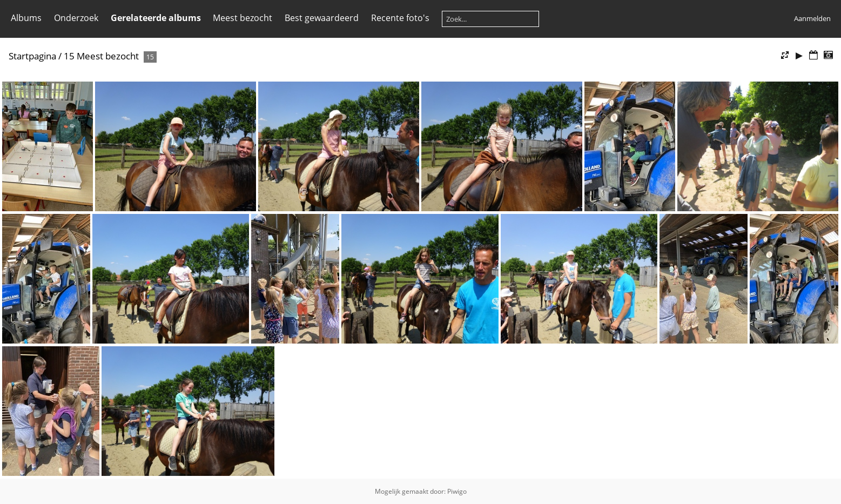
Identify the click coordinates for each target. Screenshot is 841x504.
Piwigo (457, 491)
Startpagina (32, 56)
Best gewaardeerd (322, 18)
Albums (26, 18)
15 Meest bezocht (101, 56)
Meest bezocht (243, 18)
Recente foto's (400, 18)
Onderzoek (76, 18)
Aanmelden (812, 18)
